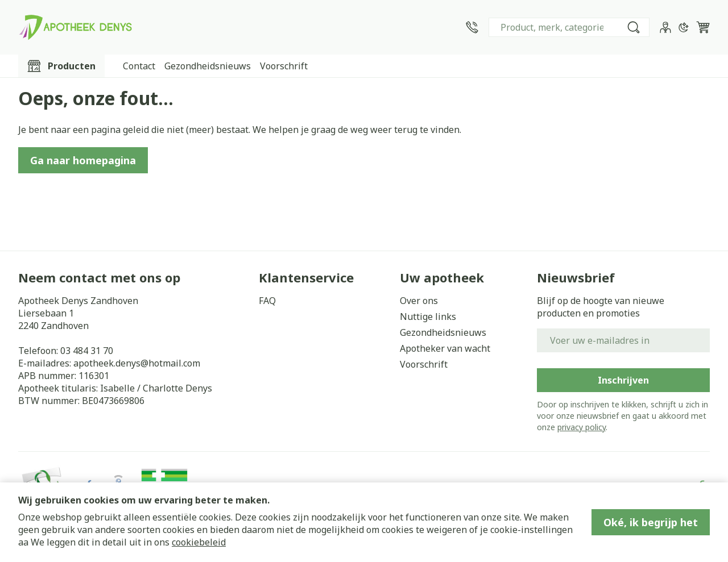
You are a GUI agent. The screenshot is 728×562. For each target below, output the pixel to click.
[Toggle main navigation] (61, 66)
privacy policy (582, 427)
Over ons (419, 301)
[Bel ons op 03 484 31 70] (472, 27)
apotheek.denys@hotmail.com (137, 363)
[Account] (665, 27)
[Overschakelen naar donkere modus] (684, 27)
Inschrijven (623, 380)
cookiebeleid (199, 542)
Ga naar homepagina (83, 160)
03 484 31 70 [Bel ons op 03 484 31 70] (87, 351)
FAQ (267, 301)
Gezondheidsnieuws (208, 66)
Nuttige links (428, 317)
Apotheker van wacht (445, 348)
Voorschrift (284, 66)
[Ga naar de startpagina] (75, 27)
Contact (139, 66)
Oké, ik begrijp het (651, 522)
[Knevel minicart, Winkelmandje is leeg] (703, 27)
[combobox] (569, 27)
